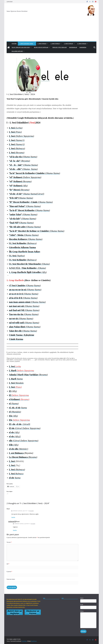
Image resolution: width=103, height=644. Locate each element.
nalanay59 (12, 521)
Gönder (83, 631)
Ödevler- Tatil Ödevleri (60, 47)
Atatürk (14, 44)
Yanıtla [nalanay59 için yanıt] (15, 530)
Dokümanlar (73, 47)
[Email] (88, 607)
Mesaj (82, 611)
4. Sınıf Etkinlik (82, 44)
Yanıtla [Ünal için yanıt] (13, 517)
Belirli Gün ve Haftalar (41, 47)
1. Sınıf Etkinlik (42, 44)
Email (82, 605)
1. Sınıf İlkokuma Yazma (26, 44)
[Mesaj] (88, 620)
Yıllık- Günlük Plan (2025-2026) (21, 47)
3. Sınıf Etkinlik (68, 44)
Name (82, 598)
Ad (8, 564)
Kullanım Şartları (17, 51)
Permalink (31, 511)
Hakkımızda (83, 47)
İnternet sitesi (11, 579)
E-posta (9, 572)
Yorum (9, 542)
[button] (34, 44)
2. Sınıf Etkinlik (55, 44)
